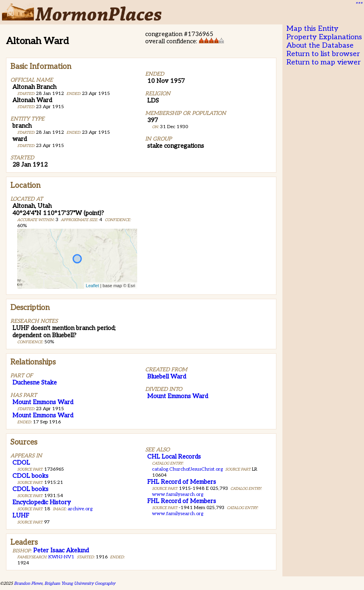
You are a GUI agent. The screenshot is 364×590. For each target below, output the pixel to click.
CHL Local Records (174, 457)
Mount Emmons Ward (43, 402)
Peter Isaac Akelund (61, 550)
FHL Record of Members (182, 482)
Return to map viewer (324, 62)
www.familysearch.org (178, 494)
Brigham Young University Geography (80, 583)
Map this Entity (312, 29)
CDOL (21, 463)
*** (358, 4)
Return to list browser (323, 54)
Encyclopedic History (42, 502)
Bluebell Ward (167, 377)
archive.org (80, 509)
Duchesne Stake (35, 383)
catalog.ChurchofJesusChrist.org (187, 469)
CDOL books (30, 476)
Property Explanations (324, 37)
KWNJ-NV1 (61, 557)
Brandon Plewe (28, 583)
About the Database (320, 45)
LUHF (21, 515)
